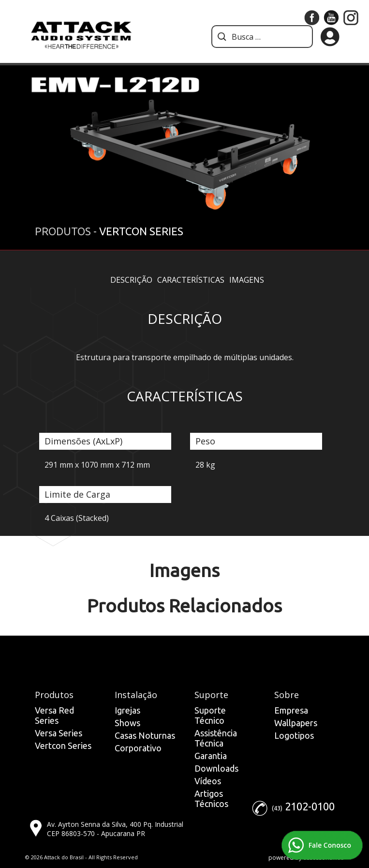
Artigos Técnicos (211, 799)
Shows (127, 723)
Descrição (131, 280)
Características (191, 280)
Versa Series (59, 733)
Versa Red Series (54, 715)
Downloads (216, 768)
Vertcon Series (63, 746)
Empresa (291, 710)
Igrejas (127, 710)
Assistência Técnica (216, 738)
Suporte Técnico (210, 715)
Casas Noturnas (145, 735)
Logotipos (294, 735)
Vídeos (208, 781)
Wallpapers (296, 723)
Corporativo (138, 748)
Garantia (211, 756)
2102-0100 (310, 806)
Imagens (247, 280)
